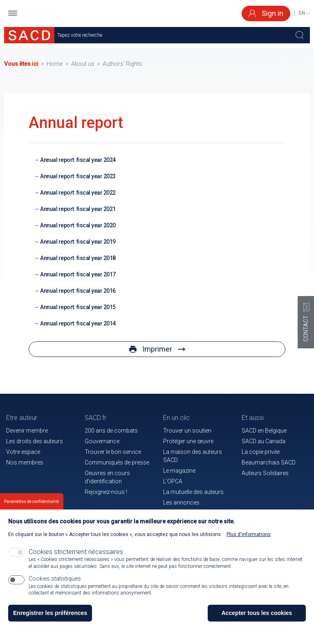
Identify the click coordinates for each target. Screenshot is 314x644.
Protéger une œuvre (188, 441)
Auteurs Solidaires (265, 473)
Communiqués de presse (117, 462)
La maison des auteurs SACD (193, 456)
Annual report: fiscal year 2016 (78, 291)
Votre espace (23, 452)
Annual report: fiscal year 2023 (78, 176)
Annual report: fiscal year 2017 (78, 274)
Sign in (266, 13)
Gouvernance (102, 441)
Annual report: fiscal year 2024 (78, 160)
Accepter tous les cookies (257, 616)
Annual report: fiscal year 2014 (78, 323)
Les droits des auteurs (35, 441)
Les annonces (181, 503)
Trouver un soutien (187, 431)
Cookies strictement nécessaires (76, 555)
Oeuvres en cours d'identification (107, 477)
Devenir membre (27, 431)
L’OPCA (173, 481)
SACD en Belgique (264, 431)
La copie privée (261, 452)
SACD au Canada (264, 441)
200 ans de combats (111, 431)
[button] (13, 14)
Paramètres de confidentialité (31, 505)
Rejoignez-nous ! (106, 492)
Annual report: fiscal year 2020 (78, 225)
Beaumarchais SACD (269, 462)
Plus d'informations (249, 537)
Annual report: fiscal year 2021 (78, 209)
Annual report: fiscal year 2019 (78, 242)
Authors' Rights (122, 64)
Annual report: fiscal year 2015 (78, 307)
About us (83, 64)
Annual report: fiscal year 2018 (78, 258)
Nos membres (25, 462)
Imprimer (157, 349)
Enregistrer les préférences (50, 616)
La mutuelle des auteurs (193, 492)
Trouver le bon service (113, 452)
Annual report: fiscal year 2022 (78, 193)
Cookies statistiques (55, 581)
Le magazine (179, 471)
